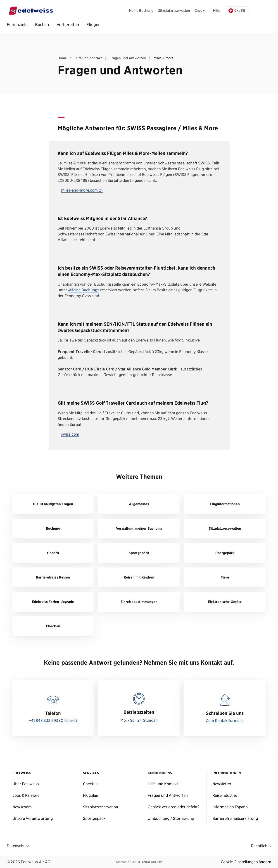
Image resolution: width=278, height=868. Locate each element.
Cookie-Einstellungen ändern (246, 862)
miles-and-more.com (82, 190)
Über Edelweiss (26, 784)
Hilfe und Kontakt (163, 784)
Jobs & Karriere (26, 795)
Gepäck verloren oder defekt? (174, 807)
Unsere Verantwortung (33, 818)
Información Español (230, 807)
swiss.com (70, 434)
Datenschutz (18, 846)
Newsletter (222, 784)
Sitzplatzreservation (101, 807)
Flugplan (91, 795)
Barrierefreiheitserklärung (235, 818)
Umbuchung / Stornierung (171, 818)
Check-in (91, 784)
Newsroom (22, 807)
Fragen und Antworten (168, 795)
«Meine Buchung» (84, 290)
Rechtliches (261, 846)
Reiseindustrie (225, 795)
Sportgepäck (94, 818)
